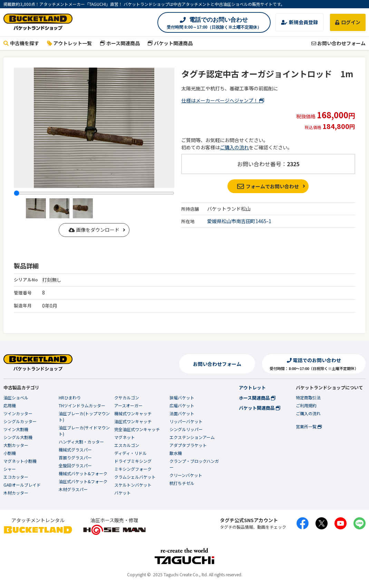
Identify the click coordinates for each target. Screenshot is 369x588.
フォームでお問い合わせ (268, 186)
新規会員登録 (299, 22)
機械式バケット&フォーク (83, 473)
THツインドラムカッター (82, 405)
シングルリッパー (186, 429)
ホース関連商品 (120, 43)
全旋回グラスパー (75, 465)
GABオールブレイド (22, 485)
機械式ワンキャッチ (133, 413)
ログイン (348, 22)
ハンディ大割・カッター (81, 442)
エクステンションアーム (192, 437)
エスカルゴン (127, 445)
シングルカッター (20, 421)
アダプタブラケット (188, 445)
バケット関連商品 (170, 43)
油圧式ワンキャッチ (133, 421)
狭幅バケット (182, 397)
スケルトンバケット (133, 485)
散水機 (176, 453)
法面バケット (182, 413)
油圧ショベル (16, 397)
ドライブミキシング (133, 461)
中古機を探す (21, 43)
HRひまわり (70, 397)
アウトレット (252, 387)
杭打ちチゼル (182, 483)
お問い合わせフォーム (338, 43)
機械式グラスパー (75, 450)
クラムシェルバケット (135, 477)
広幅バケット (182, 405)
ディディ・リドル (130, 453)
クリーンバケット (186, 475)
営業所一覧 (309, 426)
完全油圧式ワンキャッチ (137, 429)
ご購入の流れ (234, 147)
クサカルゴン (127, 397)
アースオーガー (128, 405)
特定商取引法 (308, 397)
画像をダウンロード (94, 230)
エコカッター (16, 477)
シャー (10, 469)
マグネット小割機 (20, 461)
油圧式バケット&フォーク (83, 481)
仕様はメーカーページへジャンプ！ (223, 100)
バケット (123, 493)
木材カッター (16, 493)
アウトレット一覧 (70, 43)
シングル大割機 (18, 437)
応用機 (10, 405)
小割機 (10, 453)
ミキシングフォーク (133, 469)
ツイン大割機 (16, 429)
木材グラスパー (73, 489)
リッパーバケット (186, 421)
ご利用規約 (306, 405)
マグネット (125, 437)
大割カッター (16, 445)
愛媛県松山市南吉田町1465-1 (239, 221)
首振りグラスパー (75, 457)
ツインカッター (18, 413)
